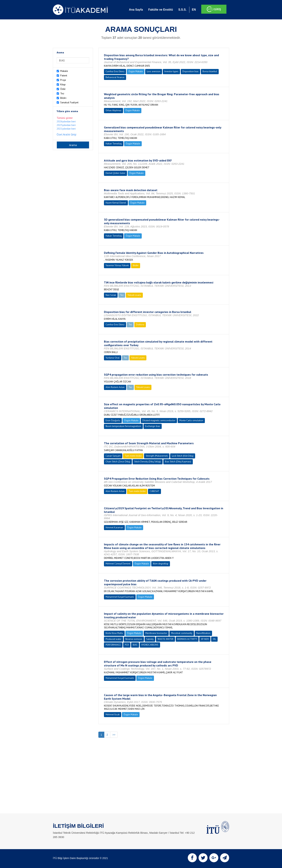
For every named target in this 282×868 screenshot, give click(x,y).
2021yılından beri (66, 129)
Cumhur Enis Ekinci (115, 71)
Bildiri (63, 98)
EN (194, 10)
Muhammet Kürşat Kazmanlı (120, 597)
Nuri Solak (111, 295)
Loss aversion (154, 71)
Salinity (150, 639)
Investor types (171, 71)
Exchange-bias (153, 426)
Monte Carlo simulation (191, 420)
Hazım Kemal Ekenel (116, 203)
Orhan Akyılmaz (113, 110)
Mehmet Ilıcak (113, 715)
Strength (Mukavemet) (157, 456)
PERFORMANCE (113, 645)
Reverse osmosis (134, 639)
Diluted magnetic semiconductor (159, 420)
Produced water (113, 639)
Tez (62, 93)
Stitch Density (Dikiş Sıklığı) (148, 462)
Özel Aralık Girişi (66, 134)
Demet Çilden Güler (115, 173)
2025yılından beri (66, 125)
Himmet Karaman (114, 528)
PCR (127, 645)
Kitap (63, 84)
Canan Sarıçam (113, 456)
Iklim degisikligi (161, 564)
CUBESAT (154, 491)
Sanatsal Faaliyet (69, 102)
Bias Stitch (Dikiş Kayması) (178, 462)
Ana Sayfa (136, 10)
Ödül (63, 89)
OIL (214, 639)
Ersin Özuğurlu (113, 420)
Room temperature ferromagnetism (123, 426)
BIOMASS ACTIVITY (187, 639)
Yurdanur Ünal (113, 358)
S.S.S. (182, 10)
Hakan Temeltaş (114, 144)
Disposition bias (190, 71)
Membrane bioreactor (156, 633)
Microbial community (182, 633)
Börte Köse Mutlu (114, 633)
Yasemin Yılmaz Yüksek (117, 265)
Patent (64, 75)
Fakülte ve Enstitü (161, 10)
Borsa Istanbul (210, 71)
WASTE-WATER (165, 639)
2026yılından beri (66, 121)
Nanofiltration (203, 633)
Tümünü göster (65, 118)
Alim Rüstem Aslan (115, 387)
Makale (64, 71)
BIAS (135, 645)
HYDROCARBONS (150, 645)
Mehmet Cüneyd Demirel (118, 564)
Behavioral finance (115, 77)
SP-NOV (205, 639)
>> (114, 735)
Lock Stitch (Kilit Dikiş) (183, 456)
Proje (63, 80)
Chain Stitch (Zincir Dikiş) (118, 462)
